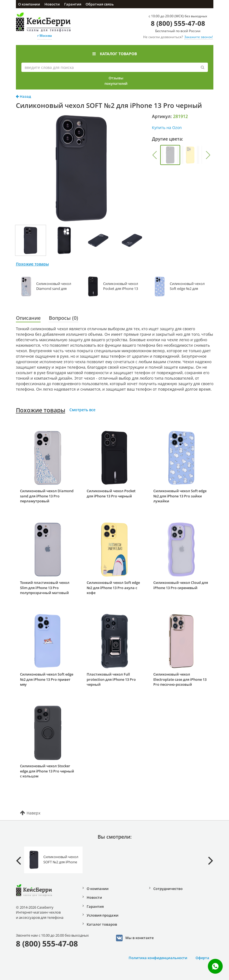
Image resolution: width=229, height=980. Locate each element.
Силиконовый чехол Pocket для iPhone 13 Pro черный (111, 493)
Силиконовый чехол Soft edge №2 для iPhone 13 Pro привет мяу (47, 679)
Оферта (202, 958)
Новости (52, 4)
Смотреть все (82, 410)
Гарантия (73, 4)
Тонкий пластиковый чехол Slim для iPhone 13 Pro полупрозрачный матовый (45, 588)
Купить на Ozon (167, 128)
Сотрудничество (168, 889)
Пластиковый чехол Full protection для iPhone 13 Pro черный (111, 679)
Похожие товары (41, 410)
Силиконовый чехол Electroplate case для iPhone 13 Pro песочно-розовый (180, 679)
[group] (170, 155)
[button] (154, 155)
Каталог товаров (115, 54)
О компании (29, 4)
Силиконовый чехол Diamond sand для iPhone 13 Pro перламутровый (47, 496)
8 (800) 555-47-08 (178, 23)
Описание (28, 318)
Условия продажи (103, 915)
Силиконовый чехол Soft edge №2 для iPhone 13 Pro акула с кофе (113, 588)
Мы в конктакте (135, 938)
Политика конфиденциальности (158, 958)
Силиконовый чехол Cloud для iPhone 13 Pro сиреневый (181, 585)
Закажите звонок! (199, 37)
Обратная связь (100, 4)
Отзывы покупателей (116, 81)
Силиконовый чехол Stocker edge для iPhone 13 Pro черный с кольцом (47, 771)
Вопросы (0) (63, 318)
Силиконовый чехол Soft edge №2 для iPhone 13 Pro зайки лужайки (180, 496)
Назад (23, 96)
